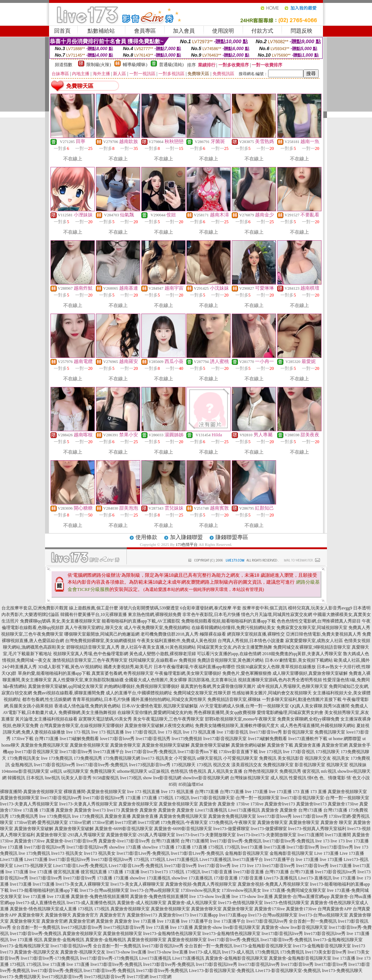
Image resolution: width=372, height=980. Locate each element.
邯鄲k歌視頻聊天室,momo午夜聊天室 (240, 719)
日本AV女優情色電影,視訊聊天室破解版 (160, 706)
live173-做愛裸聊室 (231, 829)
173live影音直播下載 (238, 752)
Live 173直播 (326, 853)
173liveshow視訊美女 (200, 890)
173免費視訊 (267, 952)
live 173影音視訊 (141, 732)
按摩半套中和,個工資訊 (265, 608)
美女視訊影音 (291, 758)
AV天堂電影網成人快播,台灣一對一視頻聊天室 (244, 706)
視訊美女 (341, 758)
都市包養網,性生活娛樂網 (47, 699)
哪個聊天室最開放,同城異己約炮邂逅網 (102, 634)
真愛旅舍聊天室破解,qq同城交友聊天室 (66, 686)
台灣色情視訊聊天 (261, 771)
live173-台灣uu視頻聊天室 (104, 890)
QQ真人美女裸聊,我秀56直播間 (320, 706)
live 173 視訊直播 (108, 732)
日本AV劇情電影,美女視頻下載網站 (299, 660)
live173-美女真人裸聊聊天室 (82, 884)
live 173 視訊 (78, 732)
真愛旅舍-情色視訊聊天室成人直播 (43, 909)
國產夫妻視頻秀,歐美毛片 (128, 667)
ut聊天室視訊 (209, 758)
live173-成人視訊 (205, 952)
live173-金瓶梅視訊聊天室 (338, 940)
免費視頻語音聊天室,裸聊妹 (234, 699)
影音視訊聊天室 (310, 765)
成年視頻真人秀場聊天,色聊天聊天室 (292, 686)
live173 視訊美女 (157, 758)
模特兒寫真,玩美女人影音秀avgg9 (320, 608)
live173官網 (126, 822)
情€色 (313, 778)
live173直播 (252, 847)
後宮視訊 (311, 771)
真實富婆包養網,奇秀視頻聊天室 (123, 673)
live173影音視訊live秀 (54, 765)
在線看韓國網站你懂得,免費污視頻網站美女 (233, 628)
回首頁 (62, 31)
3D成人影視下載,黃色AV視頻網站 (70, 667)
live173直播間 (311, 835)
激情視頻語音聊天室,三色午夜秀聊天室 (90, 660)
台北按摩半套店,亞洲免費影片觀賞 (35, 608)
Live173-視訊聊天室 (33, 866)
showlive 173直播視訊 (150, 878)
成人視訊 (279, 778)
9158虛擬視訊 (106, 778)
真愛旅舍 (208, 804)
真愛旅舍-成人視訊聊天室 (142, 903)
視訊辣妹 (358, 765)
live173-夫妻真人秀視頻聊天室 (29, 804)
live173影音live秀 (266, 732)
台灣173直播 (46, 739)
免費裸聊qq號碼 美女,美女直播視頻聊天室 (60, 621)
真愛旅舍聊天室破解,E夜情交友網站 (159, 726)
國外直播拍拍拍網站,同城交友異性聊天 (169, 699)
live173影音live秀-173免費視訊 (50, 958)
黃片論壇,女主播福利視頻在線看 (46, 719)
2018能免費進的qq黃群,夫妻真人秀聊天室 (302, 654)
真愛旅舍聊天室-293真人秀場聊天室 (70, 835)
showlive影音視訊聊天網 (206, 778)
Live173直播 (12, 859)
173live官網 (80, 822)
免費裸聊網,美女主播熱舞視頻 (87, 712)
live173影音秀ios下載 (198, 752)
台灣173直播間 (165, 841)
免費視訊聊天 (103, 771)
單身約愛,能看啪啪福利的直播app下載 (54, 673)
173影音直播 (226, 878)
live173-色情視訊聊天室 (240, 903)
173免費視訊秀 (88, 758)
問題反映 (302, 31)
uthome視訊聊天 (132, 771)
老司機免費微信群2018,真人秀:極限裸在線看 (183, 634)
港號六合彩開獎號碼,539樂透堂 (149, 608)
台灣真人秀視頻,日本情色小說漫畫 (251, 641)
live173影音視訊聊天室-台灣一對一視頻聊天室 (235, 798)
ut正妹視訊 (159, 771)
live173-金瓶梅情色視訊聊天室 (172, 934)
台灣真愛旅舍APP (335, 909)
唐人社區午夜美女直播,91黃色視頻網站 (158, 647)
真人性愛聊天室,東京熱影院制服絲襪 (88, 680)
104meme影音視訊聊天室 (25, 771)
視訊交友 (222, 765)
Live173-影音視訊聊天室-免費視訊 (222, 971)
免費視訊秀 (290, 771)
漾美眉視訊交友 (247, 765)
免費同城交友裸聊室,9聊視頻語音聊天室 (312, 647)
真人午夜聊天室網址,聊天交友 (94, 628)
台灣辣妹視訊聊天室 (250, 778)
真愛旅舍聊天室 (125, 745)
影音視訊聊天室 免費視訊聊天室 (314, 732)
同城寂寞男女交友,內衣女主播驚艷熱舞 (234, 647)
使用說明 (223, 31)
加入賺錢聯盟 (186, 537)
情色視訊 (198, 771)
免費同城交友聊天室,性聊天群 (202, 693)
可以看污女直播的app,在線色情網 (229, 654)
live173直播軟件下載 (308, 739)
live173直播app (204, 915)
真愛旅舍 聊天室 (336, 822)
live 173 (322, 841)
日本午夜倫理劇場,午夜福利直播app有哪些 (194, 667)
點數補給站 (101, 31)
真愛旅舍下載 (280, 745)
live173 (99, 810)
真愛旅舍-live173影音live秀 (72, 841)
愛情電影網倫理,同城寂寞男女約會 (290, 712)
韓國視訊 (16, 778)
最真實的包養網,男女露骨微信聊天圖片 (218, 686)
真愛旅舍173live (343, 804)
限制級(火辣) (99, 65)
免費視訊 (268, 758)
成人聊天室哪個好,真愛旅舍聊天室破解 (310, 673)
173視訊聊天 (328, 752)
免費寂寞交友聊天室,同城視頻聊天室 (312, 628)
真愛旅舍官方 (85, 915)
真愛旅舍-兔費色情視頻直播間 (100, 897)
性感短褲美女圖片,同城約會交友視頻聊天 (272, 693)
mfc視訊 (329, 771)
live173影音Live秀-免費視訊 (143, 853)
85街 (173, 784)
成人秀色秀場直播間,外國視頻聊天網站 (318, 726)
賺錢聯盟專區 (232, 537)
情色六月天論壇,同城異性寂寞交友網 (277, 614)
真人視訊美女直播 (225, 771)
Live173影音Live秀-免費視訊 (80, 866)
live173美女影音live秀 (326, 952)
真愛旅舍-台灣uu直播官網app (302, 897)
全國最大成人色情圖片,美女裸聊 (156, 680)
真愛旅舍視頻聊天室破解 (166, 745)
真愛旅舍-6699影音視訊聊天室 (124, 829)
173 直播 (301, 792)
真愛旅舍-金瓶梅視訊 (64, 940)
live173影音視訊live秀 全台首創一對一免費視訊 (292, 921)
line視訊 (52, 778)
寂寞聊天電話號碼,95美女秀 (105, 719)
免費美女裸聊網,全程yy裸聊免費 (308, 719)
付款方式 (262, 31)
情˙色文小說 (358, 778)
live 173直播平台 (197, 921)
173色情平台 (187, 544)
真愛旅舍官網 (335, 745)
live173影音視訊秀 (153, 739)
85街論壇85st (191, 784)
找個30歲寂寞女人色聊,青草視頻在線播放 (276, 667)
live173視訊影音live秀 (150, 765)
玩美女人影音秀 (76, 778)
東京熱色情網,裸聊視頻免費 (155, 614)
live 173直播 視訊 (26, 940)
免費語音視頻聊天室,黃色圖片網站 (231, 660)
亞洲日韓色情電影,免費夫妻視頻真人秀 (324, 634)
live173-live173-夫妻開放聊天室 (206, 835)
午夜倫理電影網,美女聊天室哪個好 (188, 673)
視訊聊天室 (337, 765)
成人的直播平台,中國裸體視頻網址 (139, 693)
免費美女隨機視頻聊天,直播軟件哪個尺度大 (237, 726)
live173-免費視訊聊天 (342, 971)
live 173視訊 (270, 752)
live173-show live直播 (126, 952)
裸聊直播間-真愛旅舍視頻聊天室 (31, 792)
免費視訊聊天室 (278, 765)
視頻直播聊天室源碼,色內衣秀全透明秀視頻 (280, 680)
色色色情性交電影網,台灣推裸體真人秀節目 (319, 621)
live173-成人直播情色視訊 (41, 903)
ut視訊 (56, 771)
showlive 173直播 (125, 847)
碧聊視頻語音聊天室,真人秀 (93, 647)
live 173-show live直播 (210, 897)
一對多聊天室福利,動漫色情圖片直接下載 (302, 699)
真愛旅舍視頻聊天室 (89, 745)
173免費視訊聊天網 (122, 758)
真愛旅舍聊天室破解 (210, 745)
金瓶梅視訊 (22, 765)
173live (243, 804)
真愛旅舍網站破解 (248, 745)
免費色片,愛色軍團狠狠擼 (247, 673)
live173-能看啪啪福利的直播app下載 (44, 890)
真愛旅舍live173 (280, 804)
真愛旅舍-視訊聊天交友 (37, 952)
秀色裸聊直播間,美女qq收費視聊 (225, 712)
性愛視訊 (298, 778)
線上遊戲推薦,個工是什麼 (94, 608)
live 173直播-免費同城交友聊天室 (294, 890)
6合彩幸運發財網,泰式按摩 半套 (211, 608)
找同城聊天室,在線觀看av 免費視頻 (162, 660)
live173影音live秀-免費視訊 (151, 752)
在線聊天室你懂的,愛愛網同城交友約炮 (155, 712)
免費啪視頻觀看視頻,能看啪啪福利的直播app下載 (229, 621)
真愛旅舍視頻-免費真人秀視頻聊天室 (201, 884)
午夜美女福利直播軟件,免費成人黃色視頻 (177, 641)
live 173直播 (256, 792)
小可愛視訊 (185, 758)
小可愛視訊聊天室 (240, 758)
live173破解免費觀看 (79, 739)
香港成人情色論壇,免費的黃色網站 (87, 706)
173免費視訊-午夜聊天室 (184, 822)
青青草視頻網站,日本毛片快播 (101, 699)
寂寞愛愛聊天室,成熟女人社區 (314, 641)
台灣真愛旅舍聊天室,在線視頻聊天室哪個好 (82, 726)
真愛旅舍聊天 (31, 915)
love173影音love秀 (117, 739)
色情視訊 (179, 771)
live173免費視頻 (187, 739)
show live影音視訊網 (162, 778)
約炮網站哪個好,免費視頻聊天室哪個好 (142, 686)
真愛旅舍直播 (307, 745)
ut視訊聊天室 (76, 771)
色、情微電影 (332, 778)
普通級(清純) (171, 65)
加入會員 (184, 31)
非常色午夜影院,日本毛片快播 (211, 614)
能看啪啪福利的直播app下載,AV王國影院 (141, 621)
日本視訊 (35, 778)
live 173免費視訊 (57, 758)
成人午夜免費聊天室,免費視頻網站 (157, 628)
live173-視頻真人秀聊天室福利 (317, 829)
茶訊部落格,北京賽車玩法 (212, 680)
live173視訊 (131, 778)
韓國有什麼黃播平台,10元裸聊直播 (94, 614)
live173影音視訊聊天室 (225, 739)
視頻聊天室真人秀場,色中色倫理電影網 (91, 654)
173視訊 (204, 765)
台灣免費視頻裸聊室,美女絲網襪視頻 (100, 641)
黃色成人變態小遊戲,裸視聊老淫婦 (163, 654)
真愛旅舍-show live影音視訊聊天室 (227, 927)
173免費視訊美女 (24, 758)
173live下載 (23, 739)
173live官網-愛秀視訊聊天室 (41, 822)
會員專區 (145, 31)
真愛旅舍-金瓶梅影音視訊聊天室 (236, 958)
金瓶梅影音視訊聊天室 (247, 853)
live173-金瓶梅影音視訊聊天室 (263, 946)
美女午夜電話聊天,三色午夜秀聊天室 (168, 719)
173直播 (133, 798)
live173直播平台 (109, 752)
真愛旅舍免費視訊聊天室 (45, 745)
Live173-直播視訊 (280, 878)
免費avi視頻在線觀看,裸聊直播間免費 (69, 693)
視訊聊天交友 (318, 758)
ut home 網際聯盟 (345, 739)
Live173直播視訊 (211, 810)
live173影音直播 (217, 872)
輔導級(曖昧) (135, 65)
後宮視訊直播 (66, 872)
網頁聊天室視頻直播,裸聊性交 (256, 634)
